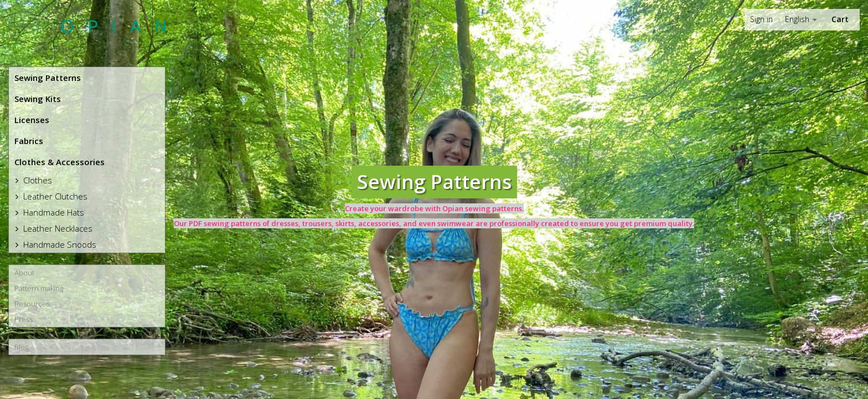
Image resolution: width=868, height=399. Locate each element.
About (24, 273)
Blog (21, 347)
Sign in (761, 19)
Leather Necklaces (57, 228)
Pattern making (39, 288)
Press (24, 319)
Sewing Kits (38, 99)
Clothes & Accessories (60, 162)
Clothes (37, 180)
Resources (32, 304)
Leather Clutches (54, 196)
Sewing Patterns (48, 78)
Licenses (32, 120)
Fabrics (29, 141)
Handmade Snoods (59, 244)
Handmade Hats (53, 212)
